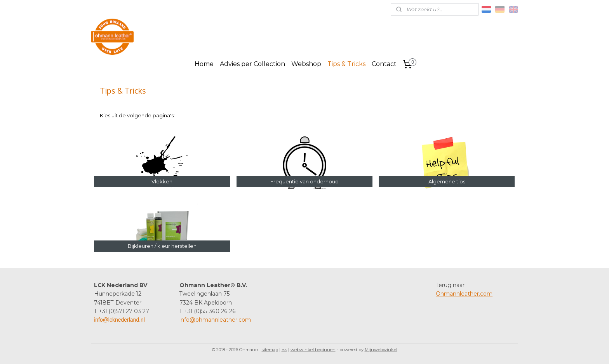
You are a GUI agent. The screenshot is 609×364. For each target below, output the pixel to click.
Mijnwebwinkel (381, 350)
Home (204, 64)
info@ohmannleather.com (215, 320)
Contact (384, 64)
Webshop (306, 64)
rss (284, 350)
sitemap (270, 350)
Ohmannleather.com (464, 294)
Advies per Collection (252, 64)
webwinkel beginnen (313, 350)
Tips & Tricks (346, 64)
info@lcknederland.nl (119, 320)
